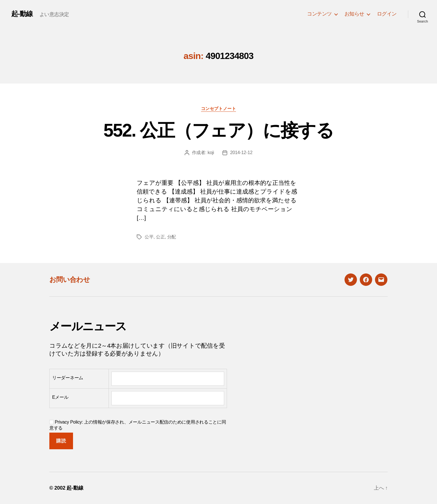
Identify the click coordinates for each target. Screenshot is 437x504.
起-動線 (22, 14)
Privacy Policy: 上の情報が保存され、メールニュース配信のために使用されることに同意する (138, 425)
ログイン (387, 14)
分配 (172, 237)
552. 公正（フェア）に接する (218, 130)
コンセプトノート (218, 109)
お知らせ (354, 14)
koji (211, 153)
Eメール (60, 397)
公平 (149, 237)
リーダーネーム (68, 378)
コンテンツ (319, 14)
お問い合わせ (70, 280)
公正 (160, 237)
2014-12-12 (241, 153)
